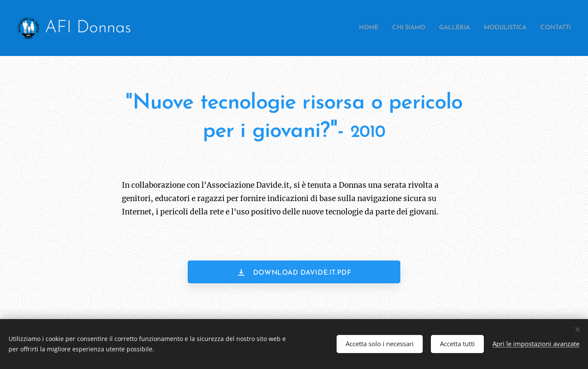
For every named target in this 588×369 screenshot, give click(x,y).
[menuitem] (347, 28)
